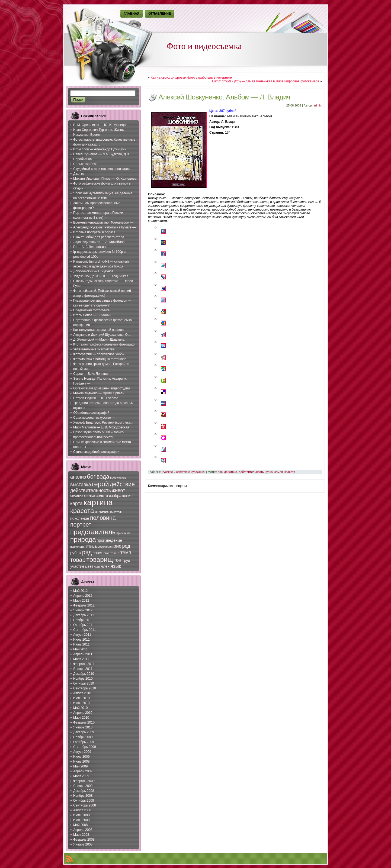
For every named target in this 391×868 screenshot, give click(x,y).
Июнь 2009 (81, 761)
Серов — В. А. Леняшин (91, 374)
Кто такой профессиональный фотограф (104, 344)
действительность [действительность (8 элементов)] (91, 491)
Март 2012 (81, 601)
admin (318, 105)
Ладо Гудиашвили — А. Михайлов (99, 242)
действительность (251, 472)
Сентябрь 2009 (85, 747)
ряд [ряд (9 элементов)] (87, 552)
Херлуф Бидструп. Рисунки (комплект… (103, 422)
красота (290, 472)
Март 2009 (81, 776)
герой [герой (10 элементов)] (100, 484)
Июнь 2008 (81, 820)
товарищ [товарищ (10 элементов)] (100, 559)
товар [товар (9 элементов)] (78, 560)
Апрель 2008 (83, 830)
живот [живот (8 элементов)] (118, 491)
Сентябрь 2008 (85, 805)
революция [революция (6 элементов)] (105, 547)
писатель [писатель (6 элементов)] (116, 512)
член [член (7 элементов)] (105, 566)
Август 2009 (82, 752)
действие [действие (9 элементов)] (122, 484)
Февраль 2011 (84, 664)
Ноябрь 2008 (83, 796)
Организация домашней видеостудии (101, 388)
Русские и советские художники (184, 472)
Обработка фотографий (91, 413)
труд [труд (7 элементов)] (126, 560)
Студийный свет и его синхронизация (101, 169)
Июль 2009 (81, 757)
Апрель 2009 (83, 771)
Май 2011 (81, 649)
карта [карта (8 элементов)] (76, 504)
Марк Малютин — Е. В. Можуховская (101, 427)
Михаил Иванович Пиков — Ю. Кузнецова (105, 179)
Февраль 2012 (84, 605)
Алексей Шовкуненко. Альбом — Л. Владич (224, 97)
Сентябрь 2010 (85, 688)
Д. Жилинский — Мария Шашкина (99, 340)
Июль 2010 (81, 698)
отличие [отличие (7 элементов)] (102, 512)
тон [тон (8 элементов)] (118, 560)
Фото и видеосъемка (204, 46)
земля (279, 472)
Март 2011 (81, 659)
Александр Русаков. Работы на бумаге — (104, 227)
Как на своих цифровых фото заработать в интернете (191, 78)
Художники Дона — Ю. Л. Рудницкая (101, 276)
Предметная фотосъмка (91, 310)
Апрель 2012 (83, 596)
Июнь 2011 (81, 644)
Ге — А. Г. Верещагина (90, 247)
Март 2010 (81, 718)
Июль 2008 (81, 815)
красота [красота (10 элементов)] (82, 511)
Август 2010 (82, 693)
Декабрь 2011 (84, 615)
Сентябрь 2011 (85, 630)
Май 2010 (81, 708)
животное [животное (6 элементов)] (77, 496)
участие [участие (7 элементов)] (77, 566)
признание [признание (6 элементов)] (124, 533)
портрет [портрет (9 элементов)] (81, 525)
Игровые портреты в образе (94, 232)
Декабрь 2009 (84, 732)
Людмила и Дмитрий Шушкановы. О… (102, 335)
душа (269, 472)
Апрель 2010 (83, 713)
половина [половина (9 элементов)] (103, 518)
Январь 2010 (83, 727)
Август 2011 (82, 635)
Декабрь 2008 (84, 791)
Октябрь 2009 (84, 742)
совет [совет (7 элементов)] (98, 553)
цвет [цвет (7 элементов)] (89, 566)
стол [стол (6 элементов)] (107, 553)
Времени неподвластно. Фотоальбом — (103, 222)
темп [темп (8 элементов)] (126, 553)
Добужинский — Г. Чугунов (93, 271)
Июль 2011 (81, 640)
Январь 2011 (83, 669)
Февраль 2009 (84, 781)
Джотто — (81, 174)
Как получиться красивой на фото (99, 330)
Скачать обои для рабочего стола (99, 237)
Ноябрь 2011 (83, 620)
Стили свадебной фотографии (96, 452)
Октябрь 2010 (84, 683)
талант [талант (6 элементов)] (115, 553)
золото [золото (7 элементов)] (102, 496)
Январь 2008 (83, 844)
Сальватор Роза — (87, 164)
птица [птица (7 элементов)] (91, 546)
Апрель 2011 (83, 654)
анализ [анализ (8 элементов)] (78, 477)
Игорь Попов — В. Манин (92, 315)
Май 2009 (81, 766)
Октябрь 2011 (84, 625)
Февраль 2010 (84, 722)
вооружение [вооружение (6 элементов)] (118, 477)
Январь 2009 (83, 786)
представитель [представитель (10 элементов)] (93, 532)
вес (220, 472)
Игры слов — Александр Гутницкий (100, 149)
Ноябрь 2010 (83, 679)
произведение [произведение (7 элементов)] (109, 540)
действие (231, 472)
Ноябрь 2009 (83, 737)
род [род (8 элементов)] (126, 546)
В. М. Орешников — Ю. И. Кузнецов (100, 125)
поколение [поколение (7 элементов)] (80, 518)
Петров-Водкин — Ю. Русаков (96, 398)
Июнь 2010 (81, 703)
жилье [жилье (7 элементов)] (89, 496)
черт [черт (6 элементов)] (97, 567)
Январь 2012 (83, 610)
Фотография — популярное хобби (99, 354)
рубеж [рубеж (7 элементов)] (76, 553)
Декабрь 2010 (84, 674)
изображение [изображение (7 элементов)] (121, 496)
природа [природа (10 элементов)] (83, 539)
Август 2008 (82, 810)
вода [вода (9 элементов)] (103, 477)
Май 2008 (81, 825)
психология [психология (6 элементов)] (78, 547)
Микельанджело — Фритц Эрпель (99, 393)
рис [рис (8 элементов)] (117, 546)
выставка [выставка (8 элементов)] (81, 485)
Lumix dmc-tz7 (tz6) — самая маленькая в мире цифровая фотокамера (266, 81)
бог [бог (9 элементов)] (91, 477)
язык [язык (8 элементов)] (116, 566)
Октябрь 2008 (84, 801)
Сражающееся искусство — (94, 418)
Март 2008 (81, 835)
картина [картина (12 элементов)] (98, 502)
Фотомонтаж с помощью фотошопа (100, 359)
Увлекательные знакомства (94, 349)
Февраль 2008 (84, 840)
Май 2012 (81, 591)
